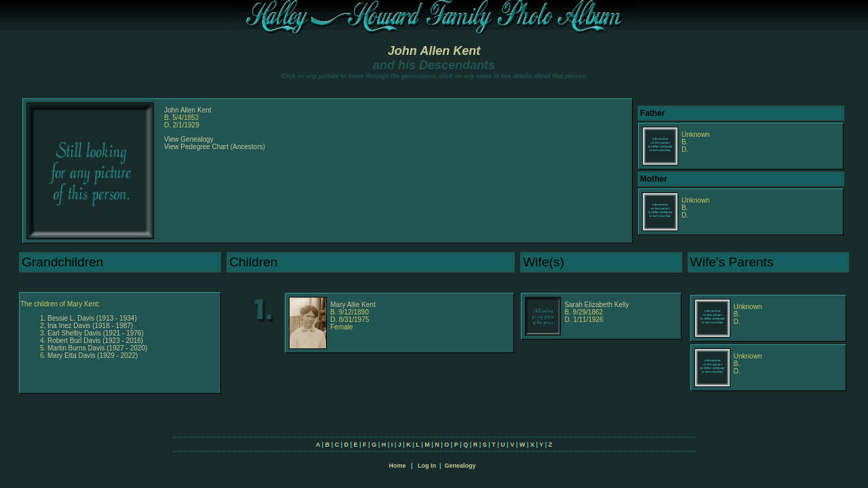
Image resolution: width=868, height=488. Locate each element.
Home (397, 466)
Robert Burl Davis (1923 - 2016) (95, 341)
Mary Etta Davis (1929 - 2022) (93, 355)
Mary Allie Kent (353, 305)
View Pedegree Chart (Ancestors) (215, 147)
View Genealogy (189, 139)
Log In (427, 466)
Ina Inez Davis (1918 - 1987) (90, 326)
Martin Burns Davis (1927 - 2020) (97, 348)
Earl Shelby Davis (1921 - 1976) (96, 333)
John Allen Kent (434, 51)
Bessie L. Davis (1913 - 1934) (92, 318)
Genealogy (460, 466)
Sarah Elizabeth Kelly (596, 305)
